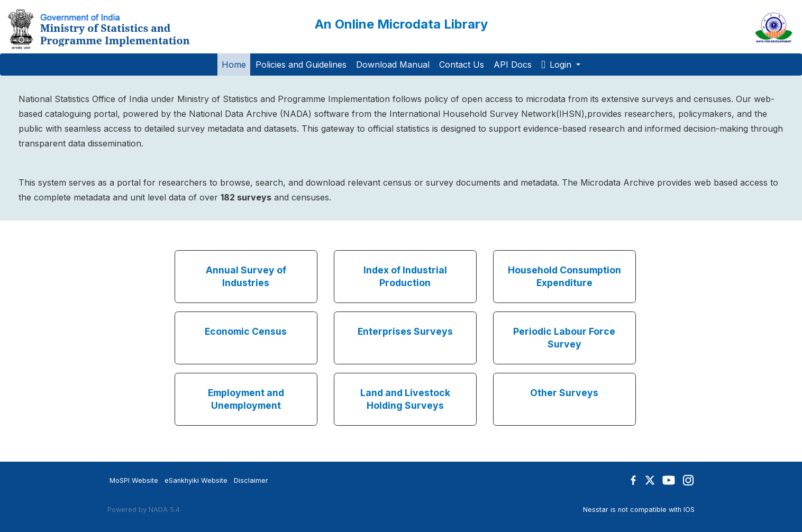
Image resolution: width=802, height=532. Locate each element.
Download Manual (393, 65)
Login (558, 65)
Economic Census (246, 331)
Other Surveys (564, 393)
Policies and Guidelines (301, 65)
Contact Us (462, 65)
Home (234, 65)
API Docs (513, 65)
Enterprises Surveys (405, 331)
